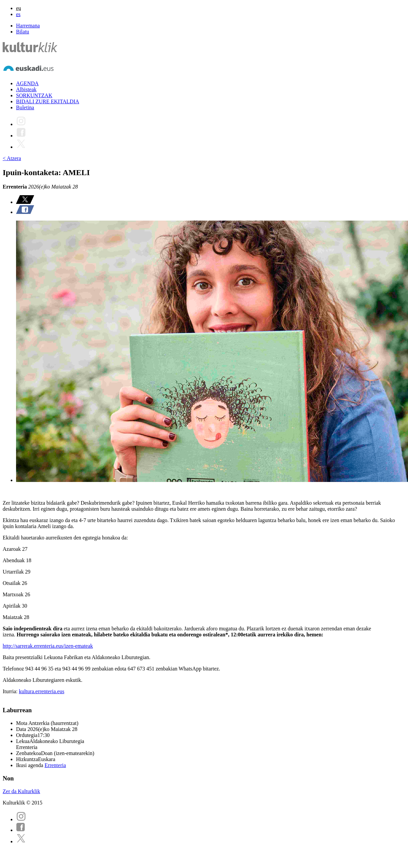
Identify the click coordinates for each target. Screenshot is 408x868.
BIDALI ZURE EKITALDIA (48, 101)
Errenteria (55, 765)
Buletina (25, 107)
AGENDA (27, 83)
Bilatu (23, 32)
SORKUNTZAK (34, 95)
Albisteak (26, 89)
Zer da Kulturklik (21, 791)
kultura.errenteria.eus (41, 691)
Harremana (28, 26)
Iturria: (11, 691)
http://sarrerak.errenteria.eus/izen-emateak (48, 646)
